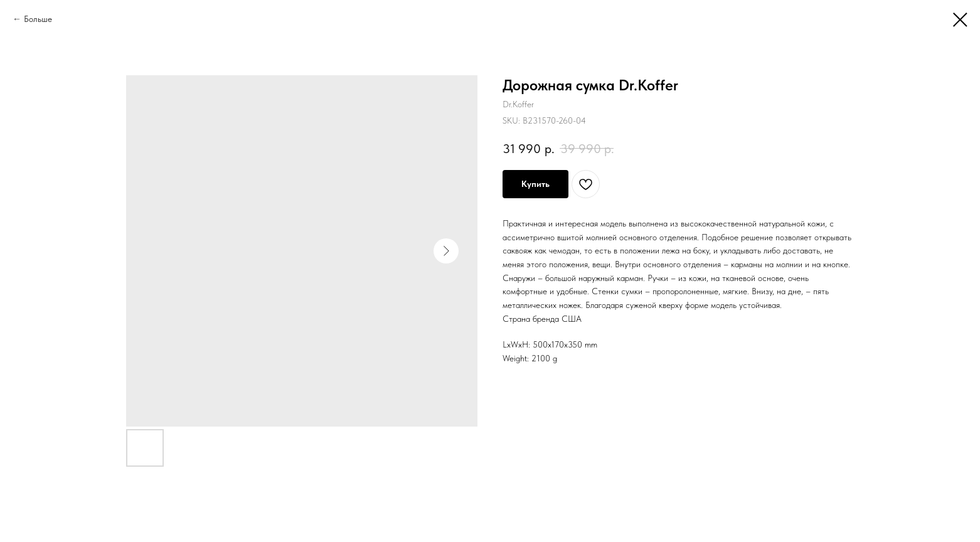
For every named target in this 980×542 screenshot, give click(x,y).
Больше (38, 19)
